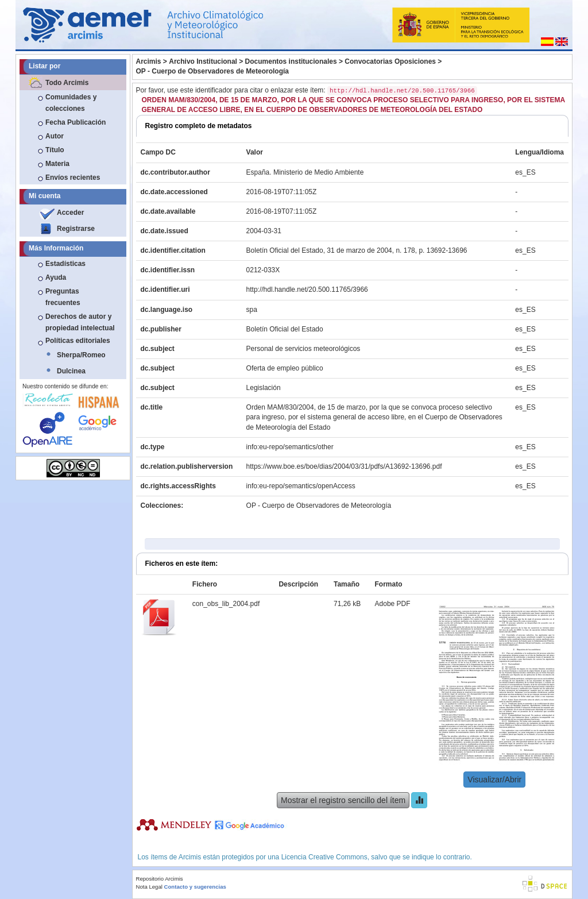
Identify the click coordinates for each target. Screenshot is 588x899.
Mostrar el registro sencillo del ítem (343, 800)
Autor (55, 136)
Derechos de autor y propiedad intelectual (80, 322)
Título (55, 150)
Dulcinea (71, 371)
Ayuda (56, 277)
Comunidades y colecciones (71, 103)
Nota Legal (149, 887)
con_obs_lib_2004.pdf (226, 604)
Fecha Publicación (76, 122)
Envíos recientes (73, 178)
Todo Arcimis (67, 83)
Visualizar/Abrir (494, 780)
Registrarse (76, 229)
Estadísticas (65, 264)
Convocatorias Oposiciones (390, 61)
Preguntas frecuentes (63, 297)
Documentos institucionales (291, 61)
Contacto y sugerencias (195, 887)
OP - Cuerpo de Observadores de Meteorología (213, 71)
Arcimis (149, 61)
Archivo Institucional (203, 61)
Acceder (70, 213)
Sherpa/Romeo (81, 355)
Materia (57, 164)
